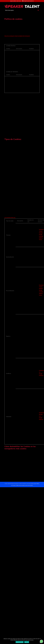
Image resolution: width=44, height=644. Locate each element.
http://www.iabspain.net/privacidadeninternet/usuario (17, 36)
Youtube (41, 233)
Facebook (41, 229)
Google (41, 235)
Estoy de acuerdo (20, 642)
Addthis (41, 238)
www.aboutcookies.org (10, 218)
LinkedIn (41, 236)
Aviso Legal (34, 484)
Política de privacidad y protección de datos (24, 485)
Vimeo (40, 240)
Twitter (41, 231)
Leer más (27, 642)
